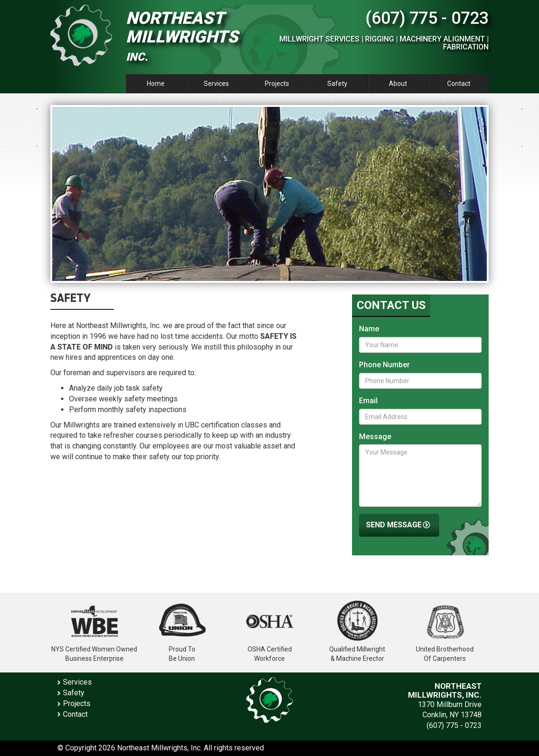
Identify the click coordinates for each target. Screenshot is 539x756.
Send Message (399, 525)
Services (216, 84)
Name (369, 329)
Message (375, 437)
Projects (277, 84)
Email (368, 401)
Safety (337, 84)
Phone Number (384, 365)
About (398, 84)
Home (156, 84)
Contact (459, 84)
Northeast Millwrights (182, 36)
